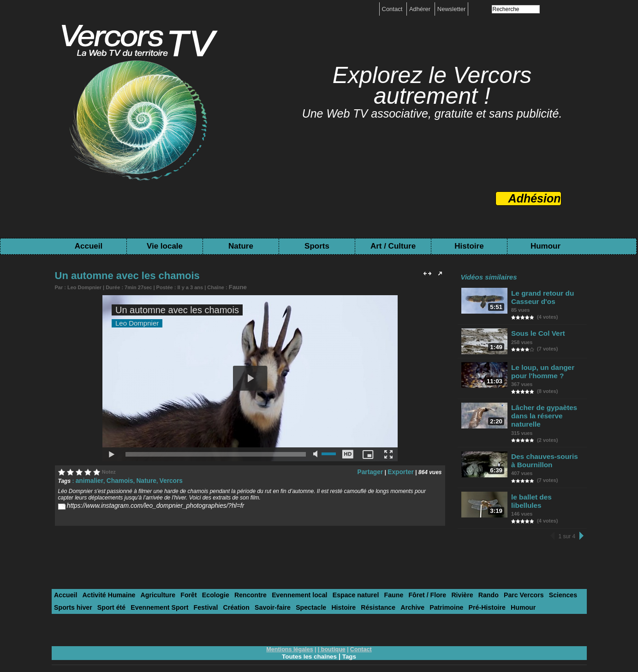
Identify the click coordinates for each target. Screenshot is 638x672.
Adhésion (535, 198)
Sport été (67, 592)
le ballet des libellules (545, 486)
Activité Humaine (104, 581)
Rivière (427, 581)
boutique (333, 634)
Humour (546, 246)
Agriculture (149, 581)
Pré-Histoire (411, 592)
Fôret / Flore (396, 581)
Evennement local (279, 581)
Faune (236, 286)
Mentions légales (291, 634)
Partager (375, 470)
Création (181, 592)
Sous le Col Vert (537, 330)
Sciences (519, 581)
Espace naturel (330, 581)
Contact (393, 9)
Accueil (89, 246)
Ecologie (202, 581)
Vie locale (165, 246)
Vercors (160, 479)
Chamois (114, 479)
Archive (342, 592)
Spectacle (249, 592)
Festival (153, 592)
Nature (241, 246)
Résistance (311, 592)
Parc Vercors (484, 581)
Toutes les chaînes (309, 641)
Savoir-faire (215, 592)
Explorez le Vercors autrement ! (432, 86)
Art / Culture (393, 246)
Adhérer (421, 9)
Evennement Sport (111, 592)
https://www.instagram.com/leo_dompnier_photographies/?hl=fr (144, 504)
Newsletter (451, 9)
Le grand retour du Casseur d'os (541, 296)
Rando (451, 581)
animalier (88, 479)
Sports (317, 246)
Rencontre (233, 581)
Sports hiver (555, 581)
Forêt (177, 581)
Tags (351, 641)
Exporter (402, 470)
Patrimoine (373, 592)
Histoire (469, 246)
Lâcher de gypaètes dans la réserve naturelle (542, 411)
